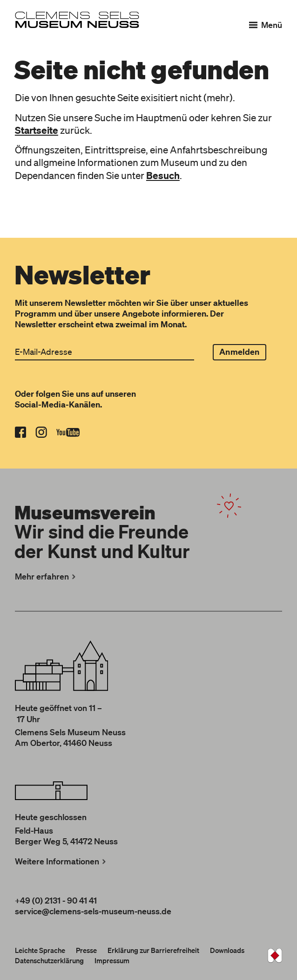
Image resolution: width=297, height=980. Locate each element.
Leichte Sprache (40, 950)
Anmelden (239, 352)
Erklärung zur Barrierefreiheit (153, 950)
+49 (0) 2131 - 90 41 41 (56, 900)
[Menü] (266, 25)
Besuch (163, 175)
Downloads (227, 950)
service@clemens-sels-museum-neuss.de (93, 911)
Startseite (37, 130)
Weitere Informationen (61, 861)
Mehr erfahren (46, 576)
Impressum (112, 960)
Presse (86, 950)
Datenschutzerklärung (49, 960)
